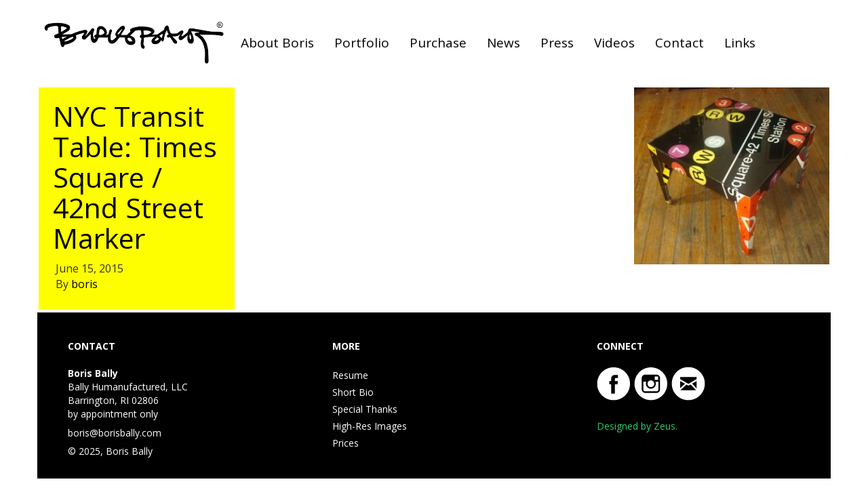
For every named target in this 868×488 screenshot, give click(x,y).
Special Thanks (365, 409)
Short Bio (353, 392)
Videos (614, 43)
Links (740, 43)
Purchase (438, 43)
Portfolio (362, 43)
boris (84, 284)
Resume (350, 375)
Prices (346, 443)
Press (557, 43)
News (504, 43)
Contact (679, 43)
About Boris (277, 43)
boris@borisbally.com (115, 433)
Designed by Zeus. (637, 426)
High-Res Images (370, 426)
